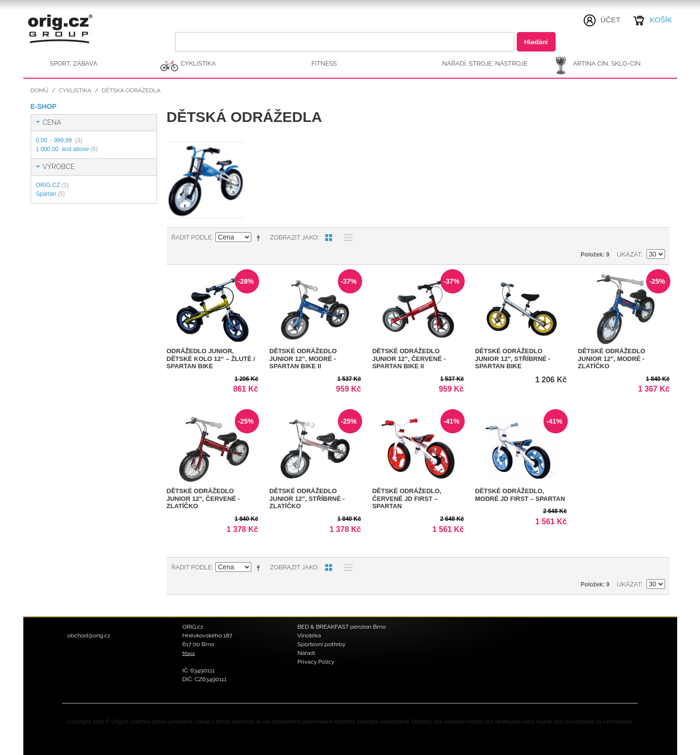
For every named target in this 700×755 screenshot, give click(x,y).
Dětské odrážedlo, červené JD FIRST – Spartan (407, 498)
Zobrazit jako (294, 237)
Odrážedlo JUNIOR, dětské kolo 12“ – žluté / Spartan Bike (211, 359)
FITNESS (324, 63)
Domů (40, 90)
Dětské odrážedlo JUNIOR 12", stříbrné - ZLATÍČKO (307, 498)
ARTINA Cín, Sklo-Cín (607, 63)
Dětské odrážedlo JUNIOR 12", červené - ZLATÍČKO (203, 498)
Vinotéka (309, 635)
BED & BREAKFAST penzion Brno (342, 627)
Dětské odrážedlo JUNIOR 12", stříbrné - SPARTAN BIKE (513, 359)
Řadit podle (192, 237)
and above (67, 149)
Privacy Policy (316, 662)
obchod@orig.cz (89, 635)
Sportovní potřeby (322, 644)
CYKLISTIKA (198, 63)
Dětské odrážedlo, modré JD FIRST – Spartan (520, 495)
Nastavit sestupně (260, 238)
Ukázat (629, 254)
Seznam (346, 238)
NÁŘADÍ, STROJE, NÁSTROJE (485, 63)
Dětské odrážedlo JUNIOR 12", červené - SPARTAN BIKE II (409, 359)
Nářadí (306, 653)
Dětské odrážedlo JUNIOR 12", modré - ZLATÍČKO (612, 359)
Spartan (51, 194)
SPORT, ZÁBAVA (74, 63)
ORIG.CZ (52, 185)
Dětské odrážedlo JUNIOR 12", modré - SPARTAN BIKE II (303, 359)
